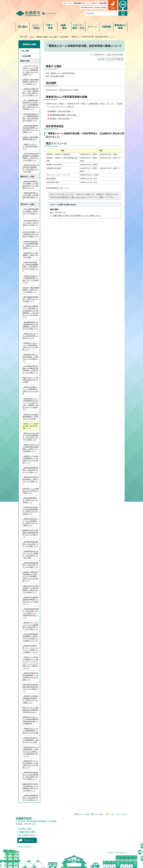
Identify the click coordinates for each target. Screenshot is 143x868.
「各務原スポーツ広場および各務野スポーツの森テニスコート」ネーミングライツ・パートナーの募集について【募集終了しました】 (30, 663)
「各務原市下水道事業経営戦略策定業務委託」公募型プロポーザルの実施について (30, 601)
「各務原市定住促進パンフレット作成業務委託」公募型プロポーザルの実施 (30, 390)
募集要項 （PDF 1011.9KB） (62, 111)
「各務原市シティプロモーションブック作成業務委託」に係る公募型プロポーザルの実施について (30, 626)
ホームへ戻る (98, 814)
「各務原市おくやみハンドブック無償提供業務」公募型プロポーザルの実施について (30, 346)
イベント (92, 27)
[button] (113, 5)
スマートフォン (122, 814)
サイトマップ (68, 3)
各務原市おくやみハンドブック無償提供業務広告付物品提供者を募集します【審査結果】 (30, 720)
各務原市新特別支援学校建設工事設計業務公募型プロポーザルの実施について (30, 688)
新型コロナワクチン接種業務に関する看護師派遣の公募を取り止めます (30, 710)
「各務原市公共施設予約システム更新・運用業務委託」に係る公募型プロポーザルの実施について (30, 92)
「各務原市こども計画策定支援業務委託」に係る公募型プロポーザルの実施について (30, 460)
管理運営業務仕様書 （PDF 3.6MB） (65, 115)
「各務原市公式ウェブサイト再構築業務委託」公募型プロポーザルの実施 (30, 731)
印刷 (100, 59)
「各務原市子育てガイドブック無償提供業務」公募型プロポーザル (30, 336)
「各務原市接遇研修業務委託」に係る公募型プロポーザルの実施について (30, 470)
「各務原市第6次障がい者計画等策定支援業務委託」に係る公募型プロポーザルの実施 (31, 168)
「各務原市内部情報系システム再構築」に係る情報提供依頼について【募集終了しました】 (30, 185)
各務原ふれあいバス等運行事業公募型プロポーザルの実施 (30, 380)
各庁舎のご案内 (25, 829)
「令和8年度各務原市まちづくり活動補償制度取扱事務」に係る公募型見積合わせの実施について (31, 117)
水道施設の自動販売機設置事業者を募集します (30, 138)
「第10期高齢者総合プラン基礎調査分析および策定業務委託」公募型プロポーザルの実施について (30, 326)
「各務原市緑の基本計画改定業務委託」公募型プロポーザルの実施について (30, 480)
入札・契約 (53, 37)
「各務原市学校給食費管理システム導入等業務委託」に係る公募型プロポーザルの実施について (30, 776)
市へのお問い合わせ (27, 835)
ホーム (32, 37)
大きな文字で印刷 (113, 59)
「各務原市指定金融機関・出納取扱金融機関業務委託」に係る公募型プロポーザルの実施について (30, 267)
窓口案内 (23, 27)
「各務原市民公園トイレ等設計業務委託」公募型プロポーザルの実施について (30, 358)
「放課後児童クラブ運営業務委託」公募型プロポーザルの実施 (30, 255)
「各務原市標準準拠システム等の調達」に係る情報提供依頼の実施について (30, 196)
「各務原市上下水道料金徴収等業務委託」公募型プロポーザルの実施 (30, 417)
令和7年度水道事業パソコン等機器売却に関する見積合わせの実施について (31, 234)
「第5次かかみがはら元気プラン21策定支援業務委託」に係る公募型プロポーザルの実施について (31, 436)
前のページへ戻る (83, 814)
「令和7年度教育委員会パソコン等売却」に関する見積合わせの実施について (31, 224)
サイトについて (25, 846)
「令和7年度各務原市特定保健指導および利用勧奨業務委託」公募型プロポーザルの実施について (31, 157)
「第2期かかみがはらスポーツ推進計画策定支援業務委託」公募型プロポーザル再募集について (31, 448)
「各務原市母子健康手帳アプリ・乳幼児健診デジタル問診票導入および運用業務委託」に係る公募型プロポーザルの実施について (30, 312)
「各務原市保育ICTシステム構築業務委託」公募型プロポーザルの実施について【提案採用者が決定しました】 (31, 752)
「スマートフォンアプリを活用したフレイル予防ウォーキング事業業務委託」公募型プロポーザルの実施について (30, 70)
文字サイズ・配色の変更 (99, 3)
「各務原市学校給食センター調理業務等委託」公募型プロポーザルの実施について (30, 279)
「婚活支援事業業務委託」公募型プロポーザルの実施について (30, 500)
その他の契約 (63, 37)
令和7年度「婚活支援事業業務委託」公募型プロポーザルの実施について (31, 290)
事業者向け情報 (120, 27)
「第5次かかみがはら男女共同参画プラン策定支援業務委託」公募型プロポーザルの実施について (31, 589)
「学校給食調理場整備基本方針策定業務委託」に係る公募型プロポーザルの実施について (30, 129)
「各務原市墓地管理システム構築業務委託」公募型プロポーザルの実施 (30, 740)
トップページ (50, 13)
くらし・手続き (36, 27)
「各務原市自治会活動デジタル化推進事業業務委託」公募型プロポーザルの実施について (30, 245)
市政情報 (106, 27)
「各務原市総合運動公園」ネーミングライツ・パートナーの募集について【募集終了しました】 (30, 649)
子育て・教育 (50, 27)
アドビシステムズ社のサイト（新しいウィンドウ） (68, 197)
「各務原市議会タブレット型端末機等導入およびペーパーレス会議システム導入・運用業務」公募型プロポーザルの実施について (30, 404)
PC (113, 814)
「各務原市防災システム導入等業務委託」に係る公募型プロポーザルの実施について (30, 764)
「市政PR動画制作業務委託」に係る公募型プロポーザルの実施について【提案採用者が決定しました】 (31, 613)
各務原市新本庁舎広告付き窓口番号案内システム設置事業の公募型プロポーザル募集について (30, 787)
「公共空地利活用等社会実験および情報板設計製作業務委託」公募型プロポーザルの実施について (30, 369)
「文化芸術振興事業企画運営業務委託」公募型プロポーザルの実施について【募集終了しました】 (30, 637)
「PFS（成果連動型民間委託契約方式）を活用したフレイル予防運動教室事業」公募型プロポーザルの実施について (30, 105)
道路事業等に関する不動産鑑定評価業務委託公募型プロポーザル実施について (30, 534)
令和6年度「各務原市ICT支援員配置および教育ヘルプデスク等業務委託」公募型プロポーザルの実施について (30, 576)
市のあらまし (29, 840)
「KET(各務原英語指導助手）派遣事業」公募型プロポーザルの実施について (31, 212)
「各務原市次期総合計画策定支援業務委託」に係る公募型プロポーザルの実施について (30, 676)
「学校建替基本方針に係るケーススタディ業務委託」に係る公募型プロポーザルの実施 (30, 555)
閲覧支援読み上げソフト (82, 3)
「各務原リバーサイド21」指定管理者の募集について (30, 147)
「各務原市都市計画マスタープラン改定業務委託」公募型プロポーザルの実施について (30, 522)
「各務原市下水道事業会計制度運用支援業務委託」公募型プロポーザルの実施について (30, 699)
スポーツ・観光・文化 (78, 27)
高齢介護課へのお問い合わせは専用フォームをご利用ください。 (77, 216)
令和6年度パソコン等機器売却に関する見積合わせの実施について (31, 491)
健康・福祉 (64, 27)
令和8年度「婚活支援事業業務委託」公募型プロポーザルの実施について (31, 82)
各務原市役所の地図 (27, 832)
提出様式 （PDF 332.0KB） (61, 118)
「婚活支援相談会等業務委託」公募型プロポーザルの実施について (30, 299)
